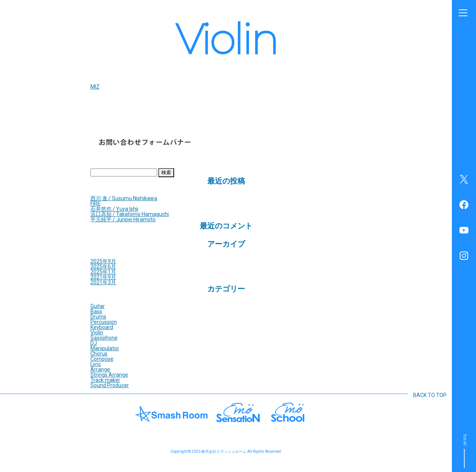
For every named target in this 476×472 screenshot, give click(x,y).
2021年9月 (103, 277)
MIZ (95, 87)
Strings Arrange (109, 375)
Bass (96, 311)
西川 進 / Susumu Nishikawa (124, 198)
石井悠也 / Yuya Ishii (114, 209)
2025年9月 (103, 261)
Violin (97, 333)
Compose (102, 359)
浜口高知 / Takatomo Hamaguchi (130, 214)
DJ (94, 343)
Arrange (100, 369)
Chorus (99, 354)
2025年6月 (103, 267)
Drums (98, 317)
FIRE (96, 204)
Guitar (98, 306)
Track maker (105, 380)
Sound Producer (110, 385)
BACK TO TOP (430, 395)
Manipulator (105, 348)
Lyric (96, 364)
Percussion (104, 322)
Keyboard (102, 327)
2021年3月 (103, 282)
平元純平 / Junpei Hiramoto (123, 219)
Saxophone (104, 338)
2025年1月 (103, 272)
